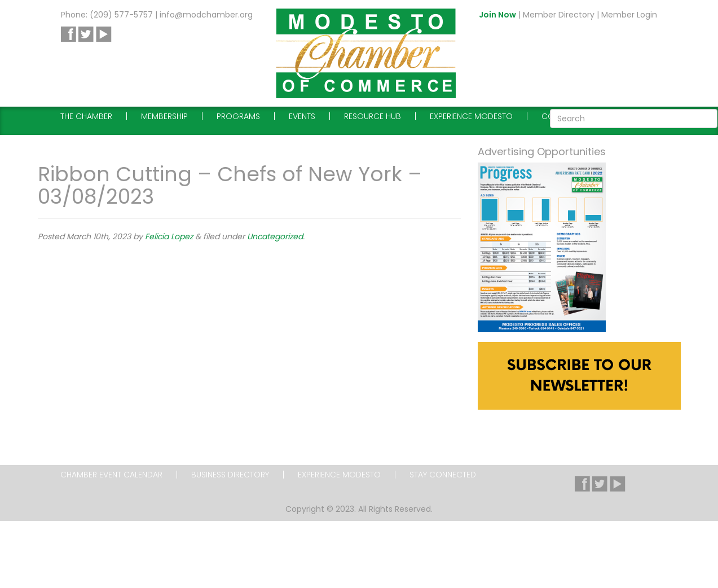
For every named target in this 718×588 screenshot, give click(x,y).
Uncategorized (275, 236)
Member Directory (559, 15)
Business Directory (230, 475)
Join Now (497, 15)
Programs (238, 116)
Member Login (629, 15)
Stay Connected (443, 475)
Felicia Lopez (169, 236)
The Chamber (86, 116)
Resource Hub (373, 116)
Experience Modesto (471, 116)
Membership (164, 116)
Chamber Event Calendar (111, 475)
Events (302, 116)
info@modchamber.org (206, 15)
